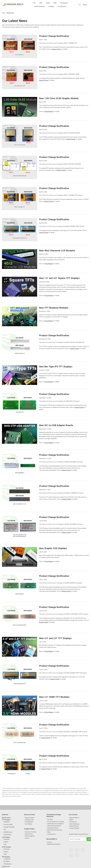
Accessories (64, 3)
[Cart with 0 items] (79, 4)
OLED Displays (6, 847)
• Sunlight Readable (9, 827)
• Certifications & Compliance (55, 824)
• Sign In (71, 820)
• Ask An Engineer (30, 836)
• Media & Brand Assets (53, 844)
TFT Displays (6, 820)
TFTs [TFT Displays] (34, 3)
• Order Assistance (74, 824)
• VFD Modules (7, 864)
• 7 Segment (7, 859)
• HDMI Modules (8, 832)
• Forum (27, 838)
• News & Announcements (54, 830)
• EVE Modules (7, 835)
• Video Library (28, 834)
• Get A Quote (73, 822)
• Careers (49, 842)
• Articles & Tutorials (30, 832)
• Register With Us (74, 818)
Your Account (62, 6)
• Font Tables (28, 824)
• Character (6, 839)
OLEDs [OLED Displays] (48, 3)
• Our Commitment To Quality (55, 822)
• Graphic (6, 842)
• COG (5, 844)
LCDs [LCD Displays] (41, 3)
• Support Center (29, 818)
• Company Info (51, 834)
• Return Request (74, 826)
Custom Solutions (39, 6)
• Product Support (74, 828)
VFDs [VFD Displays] (55, 3)
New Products (6, 818)
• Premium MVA (8, 824)
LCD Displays (6, 837)
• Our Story (50, 819)
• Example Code (29, 820)
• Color (5, 854)
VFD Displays (6, 857)
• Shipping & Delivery (53, 828)
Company (51, 6)
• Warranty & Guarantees (54, 826)
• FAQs (48, 832)
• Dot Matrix (6, 861)
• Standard (6, 822)
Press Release (49, 111)
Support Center (56, 49)
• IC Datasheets (29, 822)
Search (85, 5)
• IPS (4, 829)
